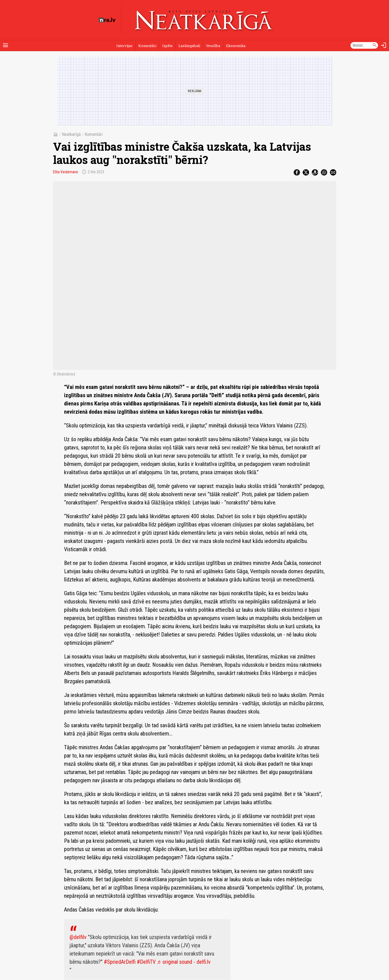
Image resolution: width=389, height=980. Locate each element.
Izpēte (167, 46)
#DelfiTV (146, 962)
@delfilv (78, 937)
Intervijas (124, 46)
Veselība (213, 46)
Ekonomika (236, 46)
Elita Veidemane (66, 172)
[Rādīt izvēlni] (5, 45)
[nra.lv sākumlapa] (107, 20)
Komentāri (147, 46)
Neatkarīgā (71, 134)
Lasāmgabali (189, 46)
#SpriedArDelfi (120, 962)
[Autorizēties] (384, 45)
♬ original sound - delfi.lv (184, 962)
